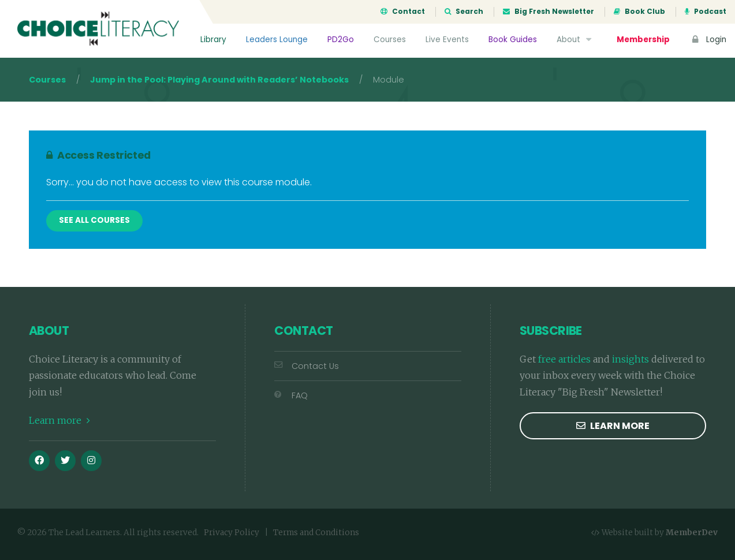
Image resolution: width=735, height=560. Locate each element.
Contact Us (307, 366)
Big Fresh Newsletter (549, 12)
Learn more (59, 420)
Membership (643, 40)
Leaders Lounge (277, 40)
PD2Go (341, 40)
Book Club (639, 12)
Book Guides (513, 40)
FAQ (291, 395)
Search (464, 12)
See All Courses (94, 220)
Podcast (706, 12)
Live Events (447, 40)
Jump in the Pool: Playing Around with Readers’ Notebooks (219, 80)
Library (213, 40)
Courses (390, 40)
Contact (403, 12)
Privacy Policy (232, 533)
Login (708, 40)
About (575, 40)
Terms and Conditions (316, 533)
